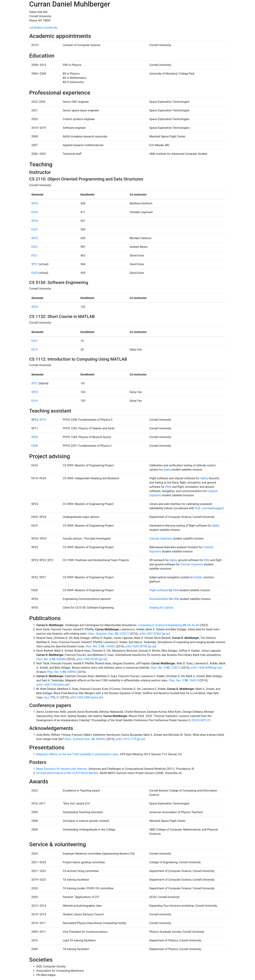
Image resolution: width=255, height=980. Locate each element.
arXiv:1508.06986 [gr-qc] (206, 668)
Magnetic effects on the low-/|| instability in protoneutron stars (77, 754)
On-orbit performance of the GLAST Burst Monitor (67, 773)
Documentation (159, 599)
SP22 (35, 307)
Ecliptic (198, 577)
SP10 (43, 420)
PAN (168, 487)
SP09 (35, 437)
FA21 (35, 255)
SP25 (35, 203)
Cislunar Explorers (161, 539)
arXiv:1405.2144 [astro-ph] (53, 685)
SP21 (35, 264)
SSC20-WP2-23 (201, 720)
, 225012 (108, 634)
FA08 (35, 446)
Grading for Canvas (161, 608)
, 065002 (85, 739)
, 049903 (62, 672)
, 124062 (100, 646)
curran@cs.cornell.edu (43, 28)
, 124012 (166, 668)
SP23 (35, 238)
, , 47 (52, 697)
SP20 (35, 392)
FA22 (35, 247)
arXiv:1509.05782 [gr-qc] (92, 659)
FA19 (35, 350)
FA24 (35, 212)
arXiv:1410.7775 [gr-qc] (130, 739)
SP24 (35, 221)
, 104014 (184, 680)
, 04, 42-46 (168, 625)
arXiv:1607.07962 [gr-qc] (155, 634)
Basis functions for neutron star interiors (62, 769)
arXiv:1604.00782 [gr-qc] (141, 646)
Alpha (167, 470)
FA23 (35, 229)
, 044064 (51, 659)
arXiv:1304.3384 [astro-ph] (86, 697)
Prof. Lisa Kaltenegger (209, 508)
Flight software (159, 590)
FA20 (35, 273)
